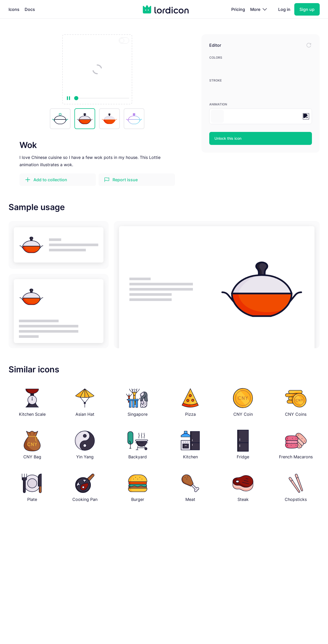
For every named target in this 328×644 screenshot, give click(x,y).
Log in (284, 9)
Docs (30, 9)
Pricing (238, 9)
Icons (14, 9)
